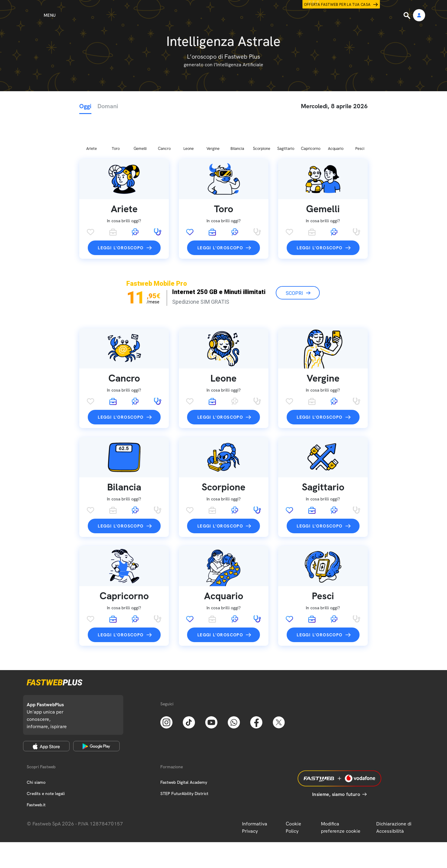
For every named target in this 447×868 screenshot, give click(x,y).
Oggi (85, 106)
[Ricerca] (408, 16)
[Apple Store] (46, 714)
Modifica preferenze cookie (341, 795)
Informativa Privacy (255, 795)
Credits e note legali (46, 762)
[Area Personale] (419, 16)
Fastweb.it (36, 773)
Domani (108, 106)
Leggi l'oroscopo (121, 216)
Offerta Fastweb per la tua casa (337, 5)
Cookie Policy (293, 795)
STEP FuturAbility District (184, 762)
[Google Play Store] (96, 714)
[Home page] (223, 15)
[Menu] (39, 15)
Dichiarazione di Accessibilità (394, 795)
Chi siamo (36, 750)
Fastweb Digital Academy (184, 750)
